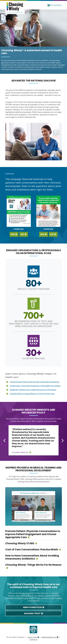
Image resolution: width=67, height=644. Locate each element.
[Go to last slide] (5, 441)
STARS (20, 543)
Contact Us (34, 639)
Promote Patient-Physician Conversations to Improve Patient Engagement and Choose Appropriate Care (33, 534)
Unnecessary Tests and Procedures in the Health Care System (35, 386)
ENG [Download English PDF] (14, 234)
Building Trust (34, 613)
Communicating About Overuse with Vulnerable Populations (35, 382)
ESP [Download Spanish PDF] (24, 234)
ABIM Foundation (33, 607)
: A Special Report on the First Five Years (32, 394)
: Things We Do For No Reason (33, 565)
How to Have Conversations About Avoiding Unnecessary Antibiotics (32, 557)
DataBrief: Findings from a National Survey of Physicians (33, 390)
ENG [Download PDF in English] (44, 234)
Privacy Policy (33, 637)
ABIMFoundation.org (50, 637)
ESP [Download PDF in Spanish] (53, 234)
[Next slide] (62, 441)
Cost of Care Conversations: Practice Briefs (32, 550)
